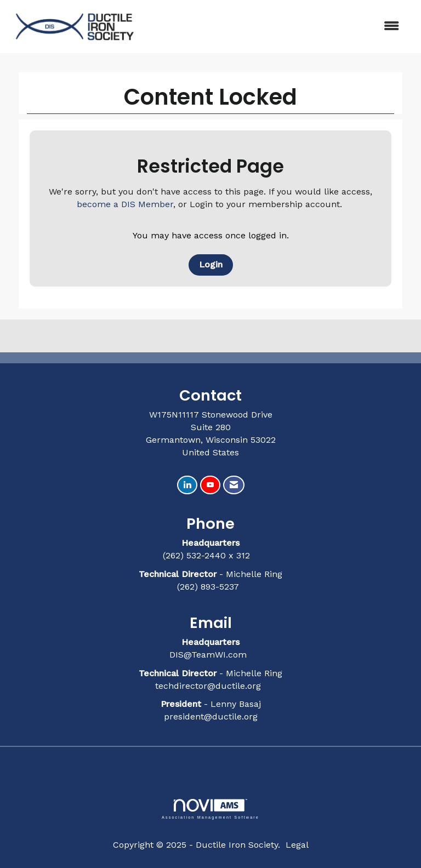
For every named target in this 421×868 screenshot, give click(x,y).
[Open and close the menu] (276, 27)
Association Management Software (210, 809)
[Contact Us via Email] (234, 485)
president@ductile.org (211, 716)
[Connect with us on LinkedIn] (187, 485)
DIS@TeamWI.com (209, 655)
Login (211, 264)
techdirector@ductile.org (208, 686)
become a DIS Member (125, 204)
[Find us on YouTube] (210, 485)
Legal (297, 845)
